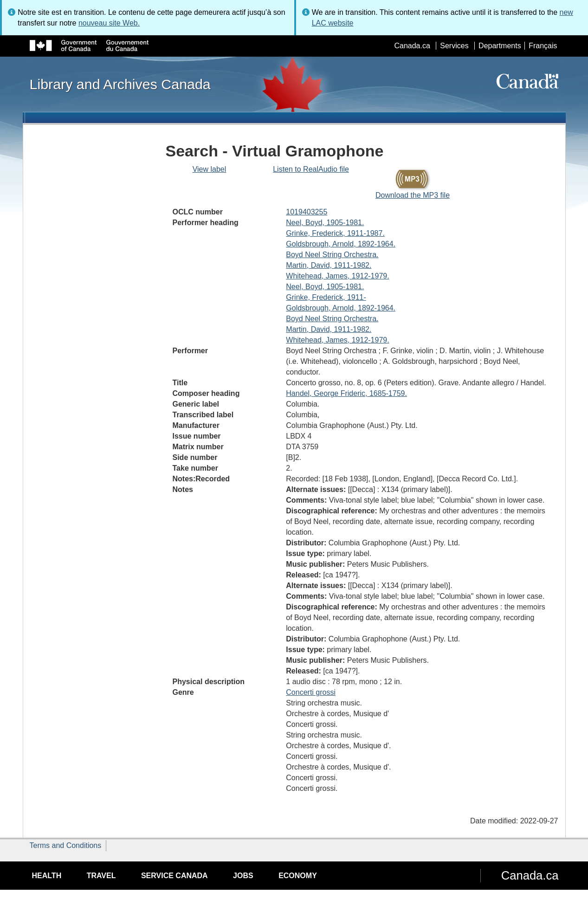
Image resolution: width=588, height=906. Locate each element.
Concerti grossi (311, 692)
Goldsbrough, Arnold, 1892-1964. (341, 244)
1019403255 (307, 212)
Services (454, 46)
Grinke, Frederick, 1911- (326, 297)
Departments (500, 46)
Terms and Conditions (66, 845)
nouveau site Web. (109, 23)
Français (543, 46)
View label (210, 169)
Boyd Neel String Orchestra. (332, 255)
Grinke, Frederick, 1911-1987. (335, 233)
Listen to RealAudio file (311, 169)
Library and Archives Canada (120, 84)
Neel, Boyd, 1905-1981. (325, 223)
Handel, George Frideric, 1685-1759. (346, 393)
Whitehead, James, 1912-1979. (337, 276)
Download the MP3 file (413, 195)
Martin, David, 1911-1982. (329, 265)
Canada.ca (412, 46)
